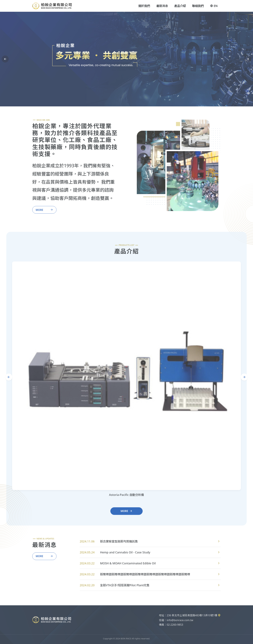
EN (214, 6)
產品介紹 (180, 6)
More (44, 210)
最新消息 (162, 6)
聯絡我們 (198, 6)
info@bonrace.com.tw (180, 620)
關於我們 (144, 6)
